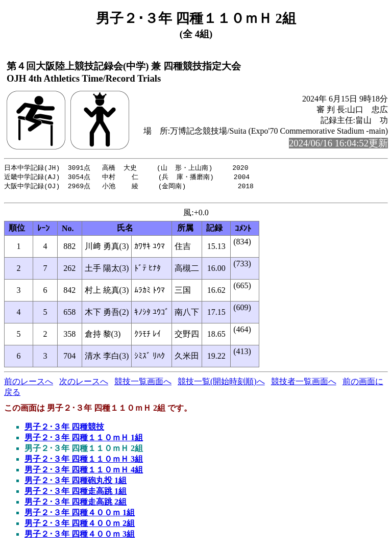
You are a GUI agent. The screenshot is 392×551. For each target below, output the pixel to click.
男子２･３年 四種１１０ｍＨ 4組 (84, 473)
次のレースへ (84, 384)
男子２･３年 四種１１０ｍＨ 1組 (84, 441)
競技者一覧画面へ (304, 384)
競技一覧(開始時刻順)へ (221, 384)
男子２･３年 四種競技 (64, 430)
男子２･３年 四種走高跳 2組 (76, 505)
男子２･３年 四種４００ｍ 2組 (80, 526)
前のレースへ (29, 384)
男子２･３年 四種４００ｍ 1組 (80, 516)
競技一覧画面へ (143, 384)
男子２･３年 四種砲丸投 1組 (76, 483)
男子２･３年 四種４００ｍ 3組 (80, 537)
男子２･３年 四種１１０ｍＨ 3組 (84, 462)
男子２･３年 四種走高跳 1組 (76, 494)
